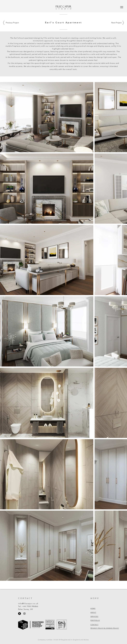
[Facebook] (20, 614)
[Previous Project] (12, 23)
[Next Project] (116, 23)
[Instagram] (24, 614)
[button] (122, 7)
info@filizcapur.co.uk (28, 603)
